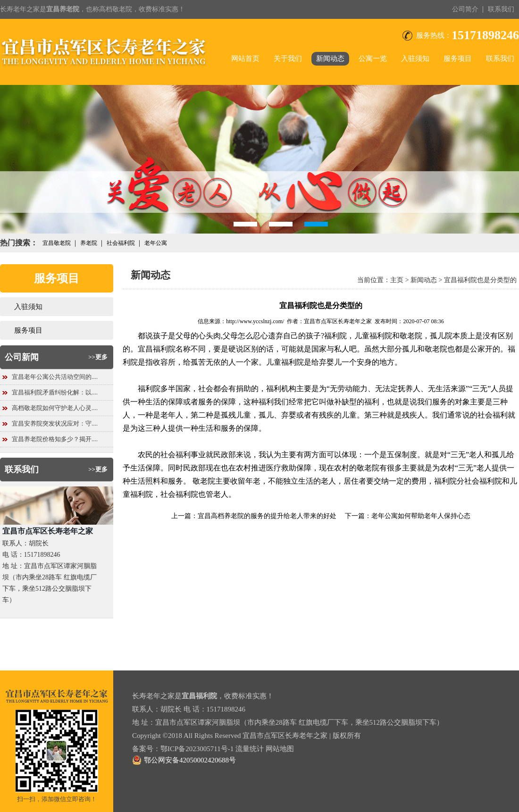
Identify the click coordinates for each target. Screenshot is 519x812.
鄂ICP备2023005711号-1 (197, 749)
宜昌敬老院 (57, 243)
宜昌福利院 (157, 349)
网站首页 (245, 59)
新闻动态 (330, 59)
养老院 (89, 243)
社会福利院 (121, 243)
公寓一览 (373, 59)
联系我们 (501, 9)
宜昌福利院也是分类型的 (480, 280)
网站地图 (280, 749)
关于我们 (288, 59)
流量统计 (250, 749)
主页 (397, 280)
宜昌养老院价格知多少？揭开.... (55, 439)
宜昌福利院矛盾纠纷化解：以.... (55, 392)
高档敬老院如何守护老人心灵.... (55, 408)
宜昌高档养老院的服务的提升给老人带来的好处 (267, 516)
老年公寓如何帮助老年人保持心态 (421, 516)
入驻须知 (415, 59)
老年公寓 (156, 243)
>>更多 (98, 357)
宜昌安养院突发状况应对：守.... (55, 423)
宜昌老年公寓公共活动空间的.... (55, 377)
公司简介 (465, 9)
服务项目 (458, 59)
